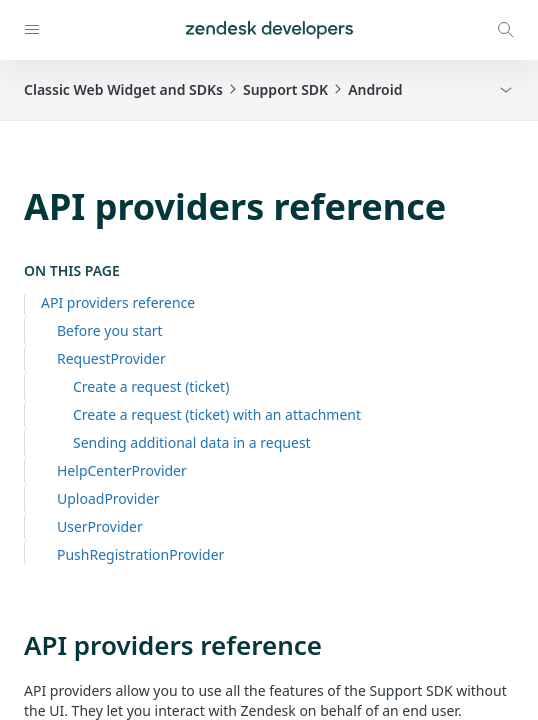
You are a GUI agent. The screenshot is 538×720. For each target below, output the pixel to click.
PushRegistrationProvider (140, 554)
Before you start (110, 330)
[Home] (269, 30)
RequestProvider (111, 358)
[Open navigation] (32, 30)
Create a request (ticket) (151, 386)
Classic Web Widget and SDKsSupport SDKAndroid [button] (213, 89)
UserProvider (100, 526)
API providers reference (118, 302)
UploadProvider (108, 498)
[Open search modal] (506, 30)
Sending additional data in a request (192, 442)
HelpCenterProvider (122, 470)
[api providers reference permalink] (14, 645)
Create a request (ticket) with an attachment (217, 414)
